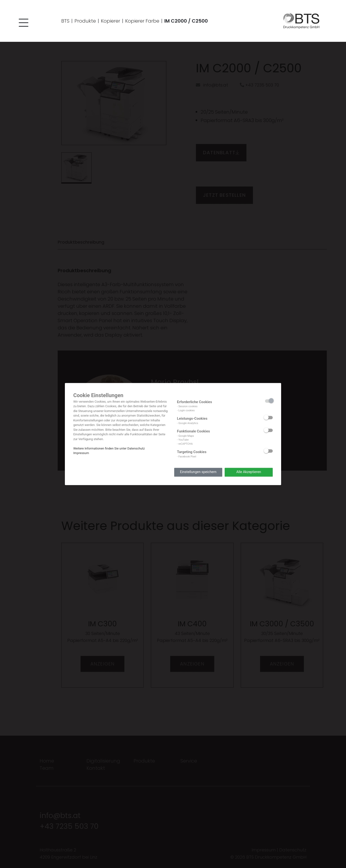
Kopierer (111, 21)
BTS (65, 21)
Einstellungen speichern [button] (198, 472)
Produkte (85, 21)
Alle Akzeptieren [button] (249, 472)
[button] (23, 24)
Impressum (81, 453)
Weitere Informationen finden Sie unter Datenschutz (109, 448)
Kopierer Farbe (142, 21)
